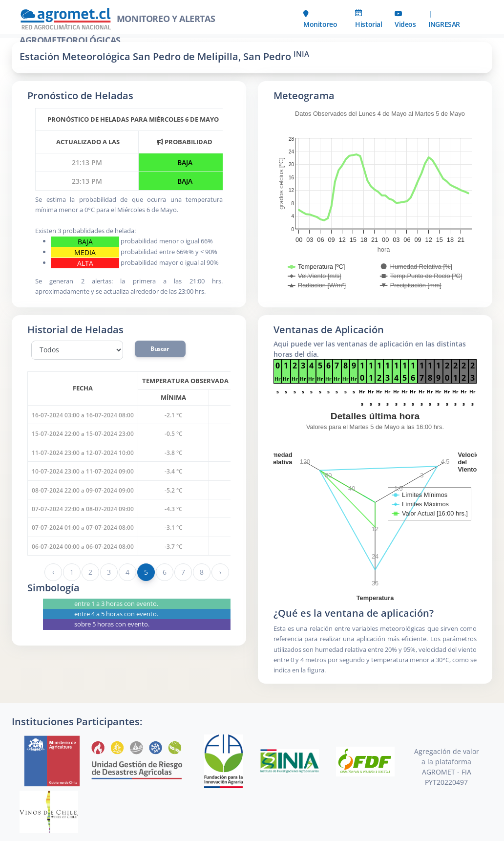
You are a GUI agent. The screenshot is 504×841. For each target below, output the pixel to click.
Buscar (160, 349)
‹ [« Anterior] (53, 572)
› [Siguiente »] (220, 572)
